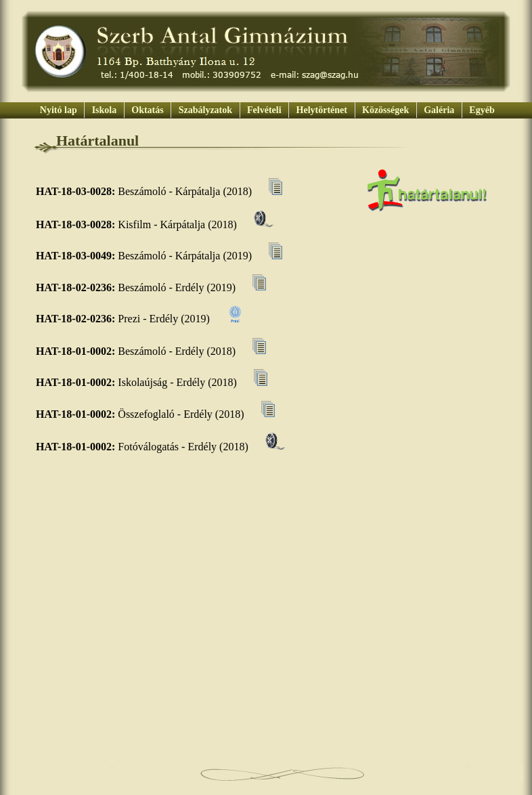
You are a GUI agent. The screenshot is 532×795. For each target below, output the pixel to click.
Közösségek (386, 110)
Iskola (104, 110)
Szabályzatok (205, 110)
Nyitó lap (58, 110)
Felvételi (265, 110)
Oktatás (148, 110)
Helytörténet (322, 110)
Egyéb (481, 110)
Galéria (439, 110)
